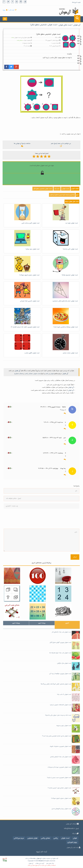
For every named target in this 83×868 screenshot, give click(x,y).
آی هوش (77, 25)
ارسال (75, 557)
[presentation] (13, 519)
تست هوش (37, 373)
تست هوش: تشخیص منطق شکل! (44, 25)
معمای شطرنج (19, 373)
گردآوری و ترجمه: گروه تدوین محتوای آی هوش (62, 195)
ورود (4, 10)
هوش (52, 373)
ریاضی (47, 373)
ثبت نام (12, 10)
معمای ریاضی (29, 373)
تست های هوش (65, 25)
